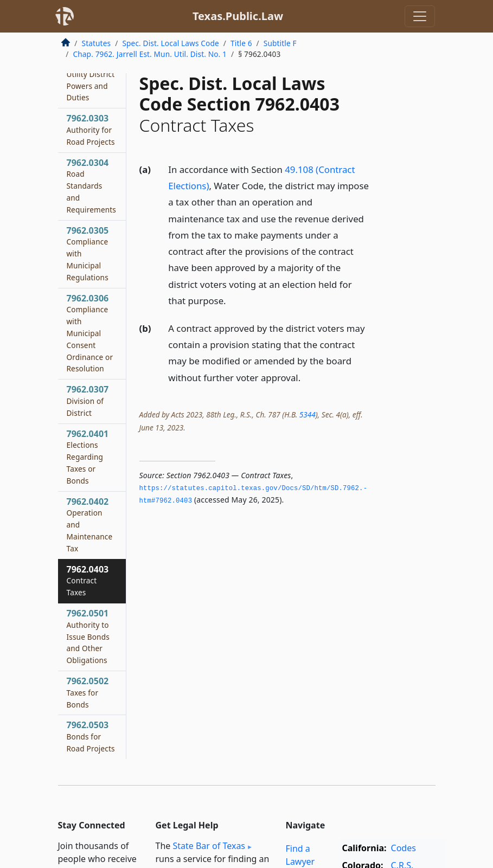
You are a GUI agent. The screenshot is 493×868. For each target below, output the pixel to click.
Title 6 (241, 43)
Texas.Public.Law (238, 16)
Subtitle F (280, 43)
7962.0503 (91, 736)
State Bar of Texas (209, 846)
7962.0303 (91, 130)
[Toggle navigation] (420, 16)
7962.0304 (92, 186)
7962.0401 (88, 457)
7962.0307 (88, 401)
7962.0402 (90, 525)
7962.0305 (88, 253)
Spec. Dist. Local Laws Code (170, 43)
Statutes (97, 43)
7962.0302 (91, 73)
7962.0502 (88, 692)
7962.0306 (90, 333)
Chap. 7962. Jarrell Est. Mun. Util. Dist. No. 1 (150, 54)
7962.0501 (88, 636)
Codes (404, 848)
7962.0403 (88, 581)
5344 (308, 414)
